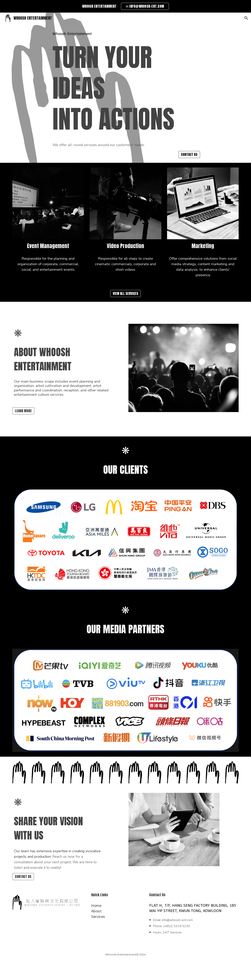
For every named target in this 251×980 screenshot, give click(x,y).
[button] (246, 18)
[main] (125, 34)
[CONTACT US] (189, 154)
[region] (125, 6)
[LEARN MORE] (23, 411)
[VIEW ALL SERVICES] (125, 293)
